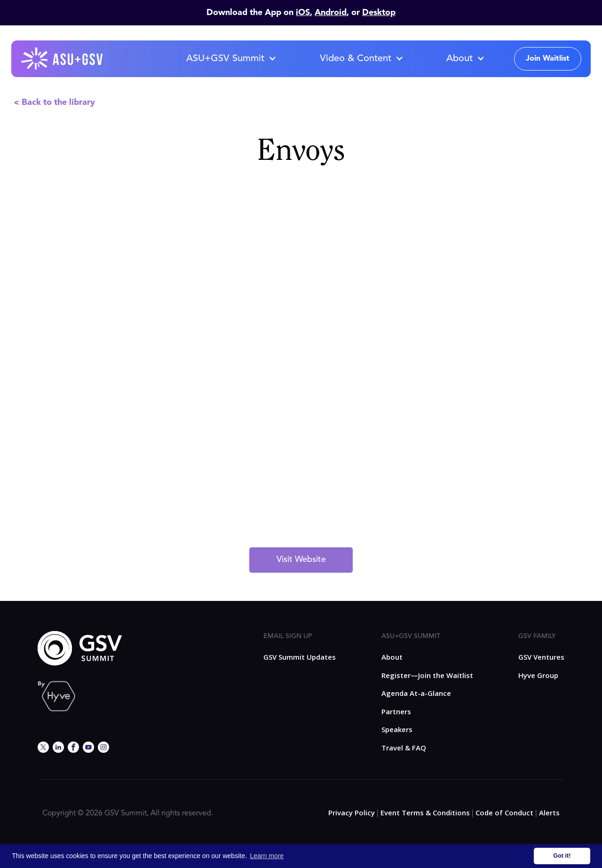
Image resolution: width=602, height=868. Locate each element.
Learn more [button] (267, 856)
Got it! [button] (562, 856)
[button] (231, 59)
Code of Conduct (504, 813)
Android (331, 13)
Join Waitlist (548, 59)
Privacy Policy (352, 813)
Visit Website (301, 560)
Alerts (549, 813)
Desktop (379, 13)
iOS (303, 13)
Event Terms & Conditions (425, 813)
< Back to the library (54, 103)
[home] (63, 59)
